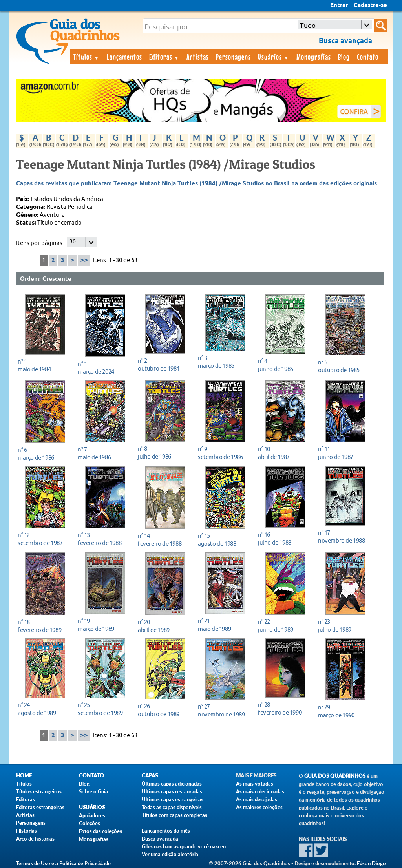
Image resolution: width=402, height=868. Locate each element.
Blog (344, 57)
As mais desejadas (257, 799)
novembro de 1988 (343, 536)
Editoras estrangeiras (40, 807)
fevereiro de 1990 (283, 708)
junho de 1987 (343, 453)
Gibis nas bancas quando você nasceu (184, 846)
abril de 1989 (163, 626)
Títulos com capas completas (175, 815)
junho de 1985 (283, 365)
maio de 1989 (223, 625)
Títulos (87, 57)
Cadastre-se (370, 5)
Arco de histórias (35, 839)
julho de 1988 (283, 538)
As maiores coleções (259, 807)
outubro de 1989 (163, 710)
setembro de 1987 (43, 539)
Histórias (26, 831)
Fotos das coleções (100, 831)
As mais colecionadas (260, 791)
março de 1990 (343, 711)
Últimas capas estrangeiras (173, 799)
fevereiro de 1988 (103, 539)
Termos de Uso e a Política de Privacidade (63, 863)
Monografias (314, 57)
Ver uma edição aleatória (170, 854)
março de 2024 (103, 368)
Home (24, 776)
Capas (150, 776)
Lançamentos (124, 57)
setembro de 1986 (223, 453)
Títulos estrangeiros (39, 791)
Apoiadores (92, 815)
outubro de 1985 (343, 366)
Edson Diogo (371, 863)
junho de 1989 (283, 626)
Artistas (198, 57)
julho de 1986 (163, 452)
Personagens (233, 57)
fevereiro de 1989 (43, 626)
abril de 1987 (283, 453)
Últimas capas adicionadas (172, 784)
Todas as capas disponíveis (172, 807)
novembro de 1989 (223, 710)
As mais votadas (255, 784)
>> (84, 260)
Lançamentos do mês (166, 831)
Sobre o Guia (93, 791)
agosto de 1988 (223, 540)
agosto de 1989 (43, 709)
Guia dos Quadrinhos (335, 776)
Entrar (339, 5)
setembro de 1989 (103, 709)
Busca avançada (160, 839)
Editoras (164, 57)
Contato (368, 57)
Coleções (90, 823)
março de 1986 (43, 454)
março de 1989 (103, 625)
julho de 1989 (343, 626)
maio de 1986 (103, 453)
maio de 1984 (43, 365)
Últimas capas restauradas (172, 791)
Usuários (274, 57)
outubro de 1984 (163, 365)
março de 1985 (223, 362)
